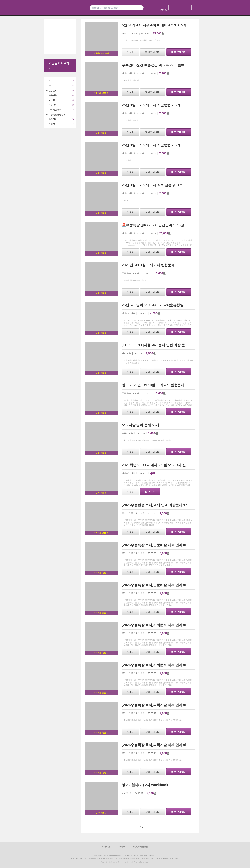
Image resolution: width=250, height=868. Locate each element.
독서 (51, 81)
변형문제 (53, 90)
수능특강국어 (55, 110)
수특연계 (53, 119)
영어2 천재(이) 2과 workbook (145, 785)
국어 (51, 86)
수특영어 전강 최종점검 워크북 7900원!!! (153, 65)
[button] (106, 827)
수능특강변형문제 (57, 114)
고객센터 (121, 846)
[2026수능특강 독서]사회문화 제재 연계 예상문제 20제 (163, 665)
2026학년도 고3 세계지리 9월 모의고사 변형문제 (159, 465)
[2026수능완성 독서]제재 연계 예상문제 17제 (156, 505)
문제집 (52, 124)
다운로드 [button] (150, 492)
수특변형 (53, 95)
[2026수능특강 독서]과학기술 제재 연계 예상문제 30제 (163, 745)
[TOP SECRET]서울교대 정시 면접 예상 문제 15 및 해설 (163, 345)
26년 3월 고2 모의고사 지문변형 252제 (151, 105)
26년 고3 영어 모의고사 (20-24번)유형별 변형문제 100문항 (167, 305)
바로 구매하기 (179, 52)
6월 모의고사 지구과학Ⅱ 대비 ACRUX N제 (154, 25)
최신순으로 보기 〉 (59, 65)
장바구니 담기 (153, 52)
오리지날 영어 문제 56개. (141, 425)
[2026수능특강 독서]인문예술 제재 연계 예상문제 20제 (163, 585)
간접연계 (53, 105)
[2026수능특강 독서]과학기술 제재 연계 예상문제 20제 (163, 705)
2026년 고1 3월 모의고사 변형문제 (148, 265)
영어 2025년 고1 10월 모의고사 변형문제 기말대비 (160, 385)
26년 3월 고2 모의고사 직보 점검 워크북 (152, 185)
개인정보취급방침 (140, 846)
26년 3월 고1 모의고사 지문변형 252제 (151, 145)
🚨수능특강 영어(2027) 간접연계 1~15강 (153, 225)
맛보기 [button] (131, 52)
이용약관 (106, 846)
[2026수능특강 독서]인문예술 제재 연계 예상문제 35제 (163, 545)
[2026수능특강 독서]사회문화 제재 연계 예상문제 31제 (163, 625)
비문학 (52, 100)
